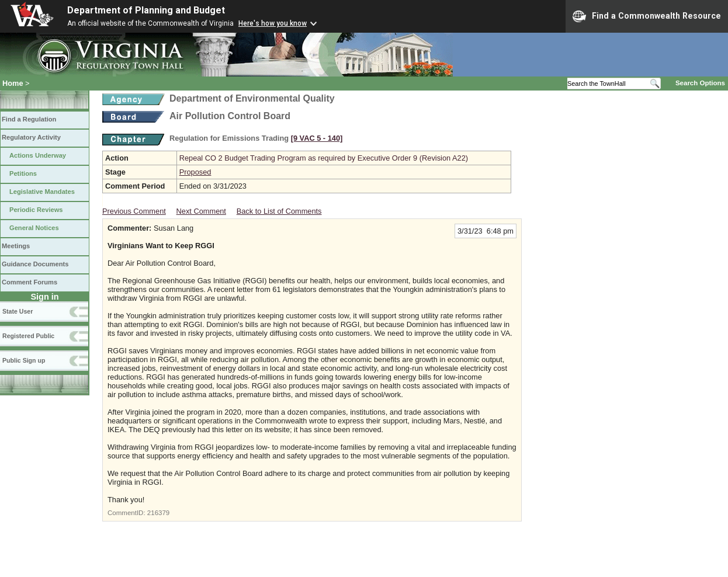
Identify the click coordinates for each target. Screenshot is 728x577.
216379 (158, 513)
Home (13, 83)
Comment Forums (30, 282)
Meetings (16, 246)
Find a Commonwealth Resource (647, 16)
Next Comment (201, 211)
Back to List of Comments (279, 211)
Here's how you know (273, 23)
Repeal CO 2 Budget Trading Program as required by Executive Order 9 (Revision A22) (324, 158)
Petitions (23, 173)
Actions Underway (38, 155)
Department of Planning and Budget (146, 10)
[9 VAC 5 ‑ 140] (317, 138)
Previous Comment (134, 211)
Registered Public (28, 336)
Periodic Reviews (36, 210)
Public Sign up (24, 360)
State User (18, 311)
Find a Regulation (29, 119)
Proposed (195, 172)
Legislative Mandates (42, 192)
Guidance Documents (35, 264)
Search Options (700, 83)
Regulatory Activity (31, 137)
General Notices (34, 228)
